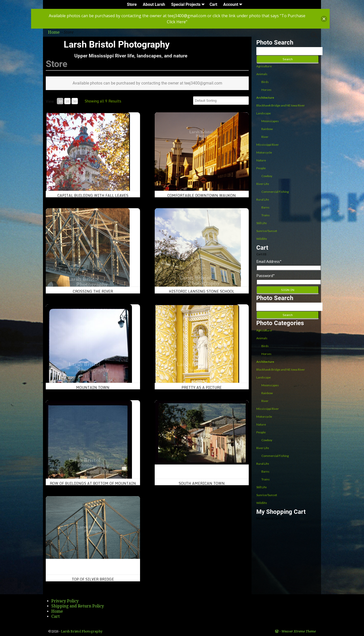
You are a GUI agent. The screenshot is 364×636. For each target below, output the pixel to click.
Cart (213, 4)
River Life (263, 184)
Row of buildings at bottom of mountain (93, 483)
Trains (266, 215)
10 (60, 101)
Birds (265, 82)
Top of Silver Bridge (93, 579)
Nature (261, 160)
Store (132, 4)
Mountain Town (93, 387)
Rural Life (263, 199)
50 (75, 101)
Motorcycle (264, 152)
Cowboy (267, 176)
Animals (262, 74)
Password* (266, 275)
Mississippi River (268, 145)
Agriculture (264, 66)
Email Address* (269, 261)
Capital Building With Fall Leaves (93, 195)
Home (57, 611)
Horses (266, 90)
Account (234, 4)
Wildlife (262, 239)
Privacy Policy (65, 601)
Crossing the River (93, 291)
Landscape (264, 113)
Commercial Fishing (275, 192)
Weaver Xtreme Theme (299, 631)
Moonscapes (270, 121)
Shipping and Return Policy (78, 606)
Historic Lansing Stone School (202, 291)
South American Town (202, 483)
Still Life (261, 223)
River (265, 137)
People (261, 168)
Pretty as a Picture (202, 387)
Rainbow (267, 129)
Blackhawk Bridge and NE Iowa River (281, 105)
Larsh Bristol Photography (117, 45)
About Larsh (154, 4)
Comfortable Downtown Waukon (202, 195)
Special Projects (189, 4)
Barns (265, 207)
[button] (324, 19)
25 (67, 101)
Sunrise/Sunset (267, 231)
